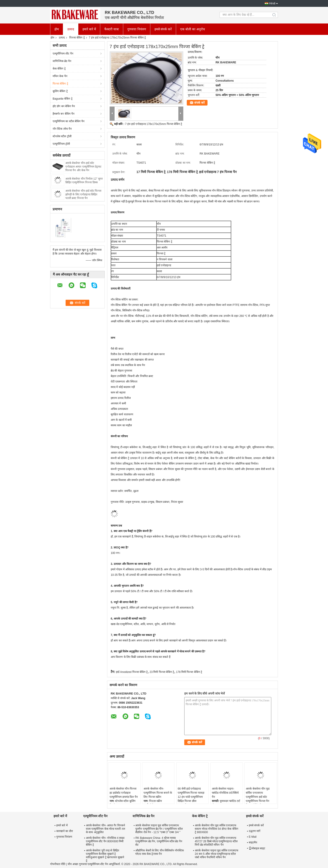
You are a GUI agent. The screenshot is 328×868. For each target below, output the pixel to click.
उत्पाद (71, 29)
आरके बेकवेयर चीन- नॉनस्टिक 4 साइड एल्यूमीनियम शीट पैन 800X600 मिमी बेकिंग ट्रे (105, 841)
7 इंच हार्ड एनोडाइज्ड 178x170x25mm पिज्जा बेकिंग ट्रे (154, 124)
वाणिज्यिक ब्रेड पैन (62, 61)
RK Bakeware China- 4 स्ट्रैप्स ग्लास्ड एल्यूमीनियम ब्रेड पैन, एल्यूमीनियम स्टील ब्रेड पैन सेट (159, 841)
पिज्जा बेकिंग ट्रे (77, 38)
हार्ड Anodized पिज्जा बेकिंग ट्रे (132, 672)
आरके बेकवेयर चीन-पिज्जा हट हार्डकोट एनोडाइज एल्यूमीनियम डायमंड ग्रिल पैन (124, 793)
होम (57, 29)
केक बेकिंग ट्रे (59, 69)
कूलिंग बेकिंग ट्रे (60, 91)
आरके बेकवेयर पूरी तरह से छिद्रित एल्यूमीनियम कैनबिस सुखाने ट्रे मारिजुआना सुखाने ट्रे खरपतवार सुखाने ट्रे (105, 856)
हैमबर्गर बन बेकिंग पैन (64, 114)
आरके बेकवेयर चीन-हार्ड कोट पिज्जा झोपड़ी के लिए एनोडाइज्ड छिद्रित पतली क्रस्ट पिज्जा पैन (83, 194)
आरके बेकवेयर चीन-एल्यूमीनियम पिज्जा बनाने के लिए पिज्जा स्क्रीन (158, 793)
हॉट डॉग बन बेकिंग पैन (64, 106)
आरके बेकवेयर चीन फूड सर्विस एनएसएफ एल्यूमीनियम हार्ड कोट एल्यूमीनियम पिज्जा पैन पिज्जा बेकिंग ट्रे (258, 797)
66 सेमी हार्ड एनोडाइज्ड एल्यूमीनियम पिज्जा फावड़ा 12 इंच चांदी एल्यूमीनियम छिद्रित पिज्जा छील (191, 795)
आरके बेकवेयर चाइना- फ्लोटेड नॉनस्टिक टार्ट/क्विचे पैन (225, 793)
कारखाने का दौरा (65, 831)
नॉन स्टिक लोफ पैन (62, 129)
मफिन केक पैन (60, 76)
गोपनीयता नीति (58, 864)
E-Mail (253, 837)
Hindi (272, 3)
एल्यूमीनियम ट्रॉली (61, 144)
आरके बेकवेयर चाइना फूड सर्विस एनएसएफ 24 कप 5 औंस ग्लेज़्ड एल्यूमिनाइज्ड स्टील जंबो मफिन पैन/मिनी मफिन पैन (217, 854)
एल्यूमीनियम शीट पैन (63, 54)
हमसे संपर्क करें (163, 29)
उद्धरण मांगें (255, 831)
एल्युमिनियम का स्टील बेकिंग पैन (69, 121)
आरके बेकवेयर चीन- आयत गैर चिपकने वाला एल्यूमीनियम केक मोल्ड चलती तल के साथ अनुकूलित (105, 829)
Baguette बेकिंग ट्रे (63, 99)
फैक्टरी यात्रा (112, 29)
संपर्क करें (199, 103)
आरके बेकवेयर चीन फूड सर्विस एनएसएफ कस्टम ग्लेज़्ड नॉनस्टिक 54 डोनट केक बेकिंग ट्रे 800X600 (216, 829)
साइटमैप (253, 842)
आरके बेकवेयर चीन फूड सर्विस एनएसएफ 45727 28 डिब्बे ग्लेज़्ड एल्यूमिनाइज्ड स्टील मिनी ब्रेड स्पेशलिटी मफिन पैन (216, 841)
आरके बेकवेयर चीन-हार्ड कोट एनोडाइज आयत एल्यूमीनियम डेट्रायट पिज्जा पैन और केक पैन (83, 167)
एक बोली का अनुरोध (193, 29)
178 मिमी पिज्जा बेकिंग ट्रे (189, 672)
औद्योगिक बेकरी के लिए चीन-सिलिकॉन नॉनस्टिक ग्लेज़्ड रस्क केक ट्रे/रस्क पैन (160, 852)
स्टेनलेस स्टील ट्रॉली (62, 136)
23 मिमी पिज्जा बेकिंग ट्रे (162, 672)
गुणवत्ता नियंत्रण (137, 29)
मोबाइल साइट (257, 848)
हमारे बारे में (89, 29)
